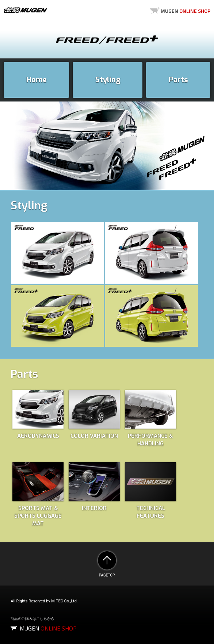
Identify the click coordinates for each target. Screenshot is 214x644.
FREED (107, 40)
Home (37, 80)
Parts (178, 80)
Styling (108, 80)
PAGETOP (107, 560)
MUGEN (26, 10)
